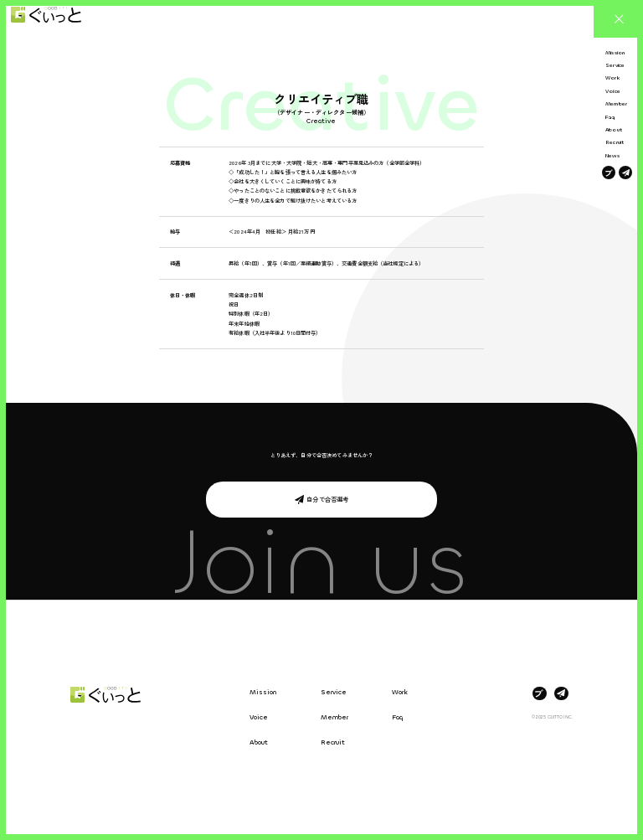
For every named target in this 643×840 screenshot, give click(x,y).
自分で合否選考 (327, 499)
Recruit (333, 742)
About (259, 742)
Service (334, 692)
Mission (263, 692)
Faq (397, 717)
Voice (259, 717)
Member (335, 717)
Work (400, 692)
